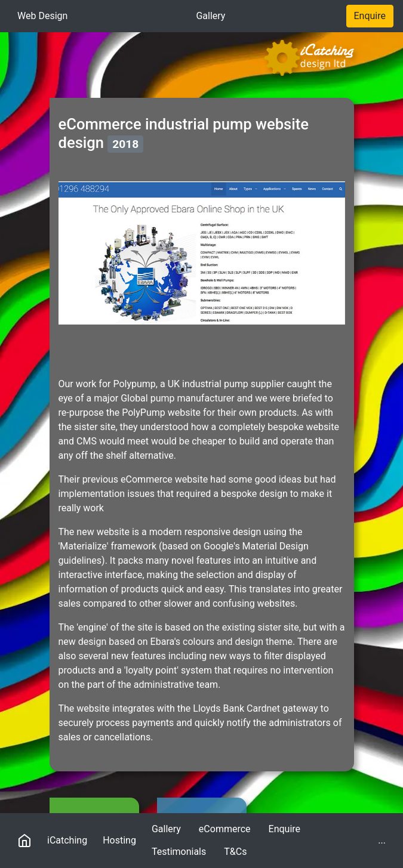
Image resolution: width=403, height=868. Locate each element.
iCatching (67, 840)
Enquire (370, 16)
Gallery (210, 16)
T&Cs (235, 852)
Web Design (42, 16)
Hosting (119, 840)
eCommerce (225, 829)
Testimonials (179, 852)
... (386, 839)
